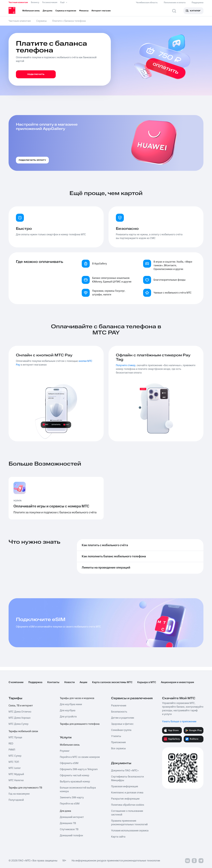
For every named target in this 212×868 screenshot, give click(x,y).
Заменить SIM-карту (72, 798)
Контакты (53, 682)
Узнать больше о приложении (179, 722)
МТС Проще (15, 737)
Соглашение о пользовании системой (127, 813)
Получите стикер (126, 365)
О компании (16, 682)
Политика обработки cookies (128, 805)
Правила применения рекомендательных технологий (129, 823)
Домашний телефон (71, 836)
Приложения (118, 742)
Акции (83, 682)
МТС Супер (15, 756)
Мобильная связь (70, 745)
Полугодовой (16, 800)
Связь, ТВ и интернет (21, 706)
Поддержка (35, 682)
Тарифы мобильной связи (23, 731)
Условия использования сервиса (130, 831)
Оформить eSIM (69, 763)
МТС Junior (15, 768)
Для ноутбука (68, 711)
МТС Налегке (16, 780)
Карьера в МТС (147, 682)
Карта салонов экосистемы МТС (112, 682)
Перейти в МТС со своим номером (80, 757)
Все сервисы (118, 749)
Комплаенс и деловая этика (127, 793)
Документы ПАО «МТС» (125, 771)
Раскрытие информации (125, 799)
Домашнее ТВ (68, 823)
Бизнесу (35, 2)
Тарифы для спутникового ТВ (25, 788)
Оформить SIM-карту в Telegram (79, 769)
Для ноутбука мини (71, 704)
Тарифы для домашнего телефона (80, 724)
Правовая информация (125, 787)
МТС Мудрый (16, 774)
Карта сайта (118, 837)
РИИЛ (12, 750)
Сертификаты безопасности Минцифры (127, 779)
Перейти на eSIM (70, 804)
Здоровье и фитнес (122, 724)
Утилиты (116, 736)
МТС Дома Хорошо (20, 718)
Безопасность (119, 712)
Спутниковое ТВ (69, 829)
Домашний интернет (72, 817)
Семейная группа (121, 730)
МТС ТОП (14, 762)
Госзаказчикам (50, 2)
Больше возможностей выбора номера (78, 790)
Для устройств (68, 717)
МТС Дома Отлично (20, 712)
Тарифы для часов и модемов (77, 698)
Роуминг (65, 751)
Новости (69, 682)
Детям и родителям (123, 718)
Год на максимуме (19, 794)
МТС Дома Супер (19, 724)
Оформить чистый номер (75, 775)
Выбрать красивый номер (75, 782)
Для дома (65, 811)
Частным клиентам (18, 2)
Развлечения (119, 706)
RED (11, 744)
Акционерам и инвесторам (177, 682)
